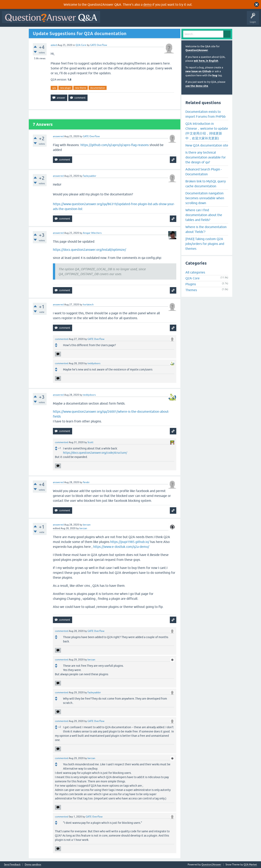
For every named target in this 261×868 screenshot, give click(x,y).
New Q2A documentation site (207, 145)
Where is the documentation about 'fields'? (206, 229)
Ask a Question (200, 20)
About (227, 20)
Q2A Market (250, 865)
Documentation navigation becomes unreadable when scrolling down (205, 198)
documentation (98, 88)
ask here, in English (206, 61)
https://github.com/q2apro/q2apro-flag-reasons (115, 145)
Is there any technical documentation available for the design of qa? (206, 157)
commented (62, 339)
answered (58, 136)
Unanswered (155, 20)
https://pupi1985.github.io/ (130, 542)
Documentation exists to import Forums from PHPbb (205, 114)
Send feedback (12, 865)
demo (147, 4)
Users (183, 20)
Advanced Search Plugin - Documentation (204, 172)
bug (215, 75)
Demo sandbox (33, 865)
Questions (125, 20)
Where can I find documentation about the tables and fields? (204, 215)
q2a (54, 88)
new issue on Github (198, 71)
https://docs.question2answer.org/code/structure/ (95, 453)
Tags (170, 20)
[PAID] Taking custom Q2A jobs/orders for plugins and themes (205, 244)
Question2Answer (197, 50)
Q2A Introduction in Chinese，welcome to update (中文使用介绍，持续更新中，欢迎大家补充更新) (207, 131)
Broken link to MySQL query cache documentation (206, 184)
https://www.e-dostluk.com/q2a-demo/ (121, 547)
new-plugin (65, 88)
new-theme (81, 88)
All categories (195, 272)
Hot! (139, 20)
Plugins (191, 284)
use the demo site (197, 86)
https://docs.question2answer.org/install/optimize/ (89, 250)
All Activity (109, 20)
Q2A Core (81, 45)
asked (54, 45)
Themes (191, 290)
